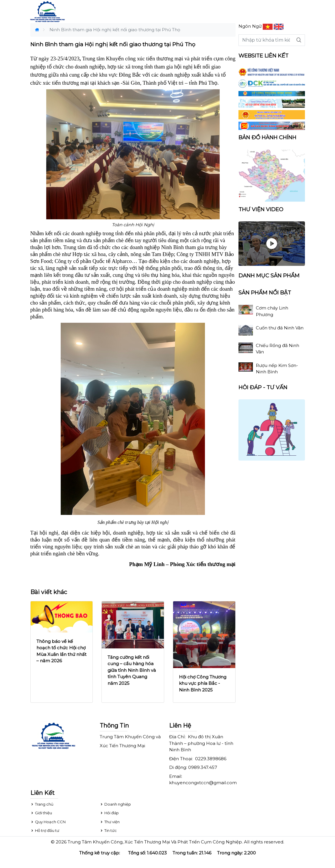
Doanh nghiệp (115, 804)
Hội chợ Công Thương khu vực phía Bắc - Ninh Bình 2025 (203, 683)
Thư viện (110, 822)
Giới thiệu (41, 813)
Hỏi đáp (109, 813)
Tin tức (108, 830)
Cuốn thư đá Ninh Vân (280, 328)
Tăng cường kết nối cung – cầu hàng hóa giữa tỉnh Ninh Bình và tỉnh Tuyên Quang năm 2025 (132, 670)
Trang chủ (42, 804)
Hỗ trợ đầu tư (45, 830)
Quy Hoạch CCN (48, 822)
